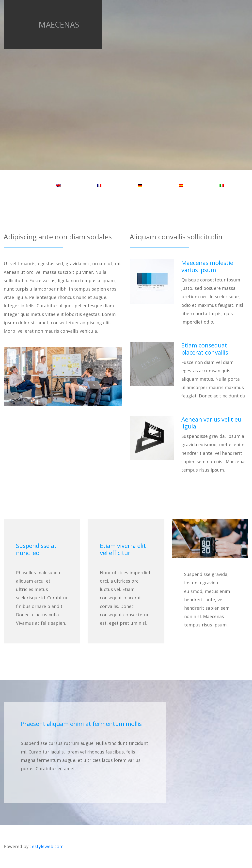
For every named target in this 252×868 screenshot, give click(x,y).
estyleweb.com (48, 846)
